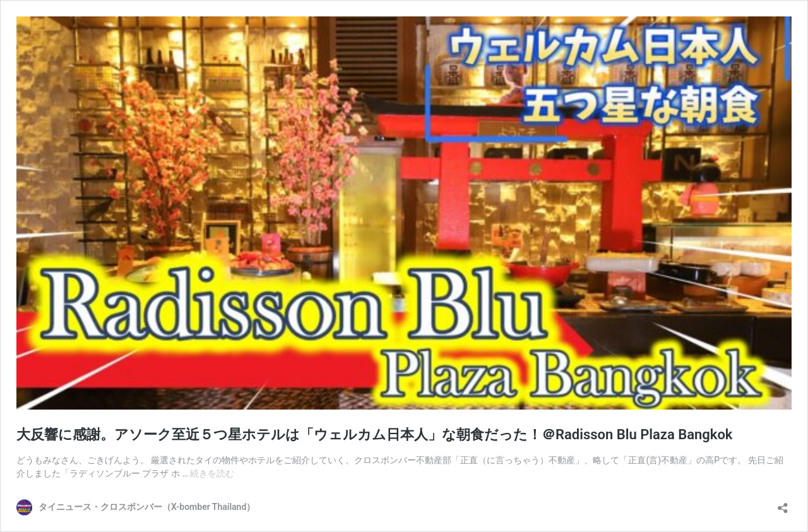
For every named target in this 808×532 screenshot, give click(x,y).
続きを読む (212, 473)
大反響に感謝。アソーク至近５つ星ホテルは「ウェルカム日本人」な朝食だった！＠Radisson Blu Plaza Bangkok (374, 434)
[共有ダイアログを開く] (783, 504)
